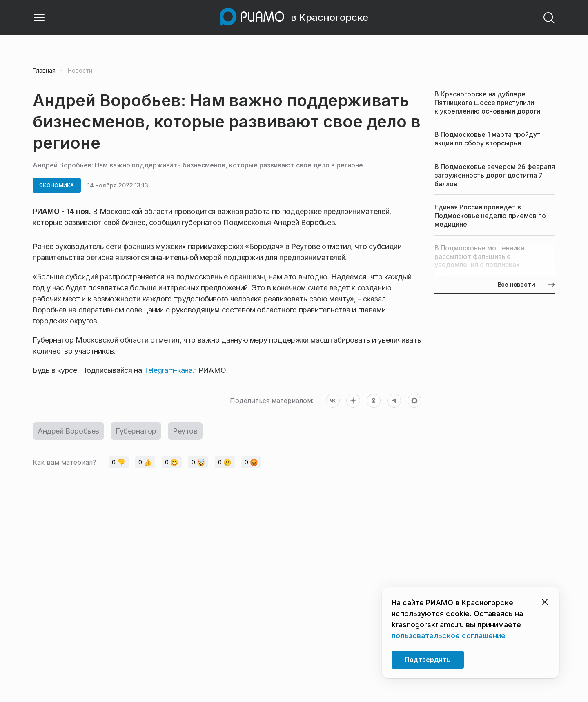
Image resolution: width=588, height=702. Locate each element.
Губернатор (136, 431)
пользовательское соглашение (449, 636)
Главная (44, 71)
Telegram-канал (170, 370)
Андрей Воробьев (68, 431)
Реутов (185, 431)
